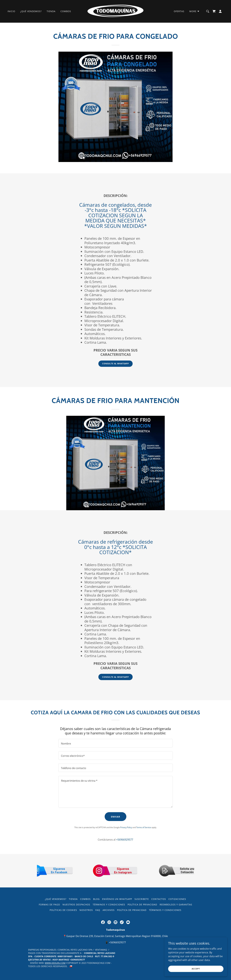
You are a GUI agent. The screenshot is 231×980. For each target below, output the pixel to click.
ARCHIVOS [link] (109, 910)
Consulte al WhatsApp (115, 364)
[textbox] (115, 743)
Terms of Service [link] (144, 827)
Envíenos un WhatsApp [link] (117, 899)
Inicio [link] (11, 11)
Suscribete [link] (142, 899)
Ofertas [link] (179, 11)
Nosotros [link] (86, 910)
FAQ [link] (98, 910)
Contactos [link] (159, 899)
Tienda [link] (51, 11)
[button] (194, 11)
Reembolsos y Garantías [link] (176, 905)
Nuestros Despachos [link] (76, 905)
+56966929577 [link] (125, 840)
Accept (196, 969)
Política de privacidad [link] (142, 905)
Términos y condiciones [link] (109, 905)
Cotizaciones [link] (177, 899)
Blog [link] (96, 899)
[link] (116, 11)
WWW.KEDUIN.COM (55, 963)
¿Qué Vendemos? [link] (31, 11)
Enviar (115, 817)
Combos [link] (66, 11)
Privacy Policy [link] (126, 827)
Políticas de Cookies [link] (63, 910)
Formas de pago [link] (49, 905)
